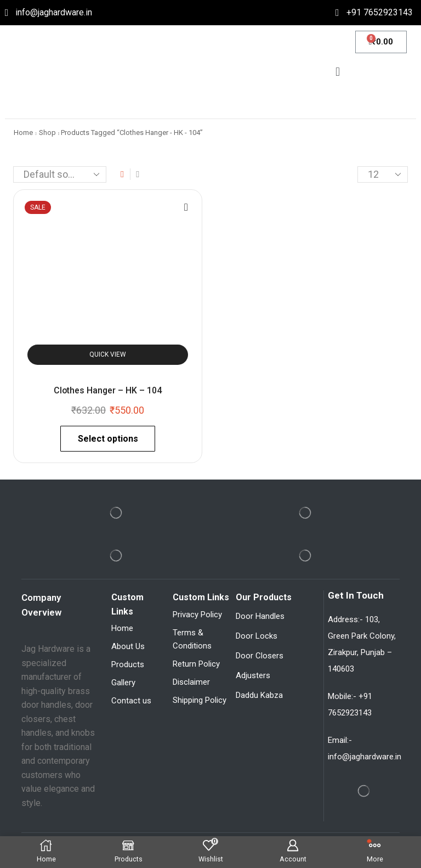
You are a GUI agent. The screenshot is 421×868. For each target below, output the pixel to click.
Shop (47, 133)
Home (23, 133)
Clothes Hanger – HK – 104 (108, 390)
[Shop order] (60, 174)
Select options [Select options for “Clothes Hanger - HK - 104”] (108, 439)
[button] (337, 72)
